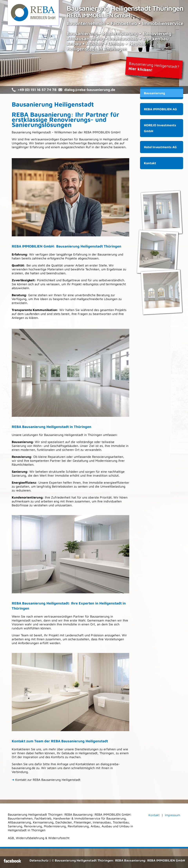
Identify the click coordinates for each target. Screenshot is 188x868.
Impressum (173, 815)
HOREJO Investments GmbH (160, 128)
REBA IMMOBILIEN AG (160, 109)
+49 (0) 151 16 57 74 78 (37, 90)
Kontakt (150, 163)
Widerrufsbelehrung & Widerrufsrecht (43, 838)
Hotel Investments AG (160, 147)
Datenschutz (39, 860)
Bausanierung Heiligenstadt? (154, 67)
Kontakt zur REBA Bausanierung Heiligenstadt (46, 780)
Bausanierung (154, 93)
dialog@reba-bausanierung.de (90, 90)
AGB (11, 838)
